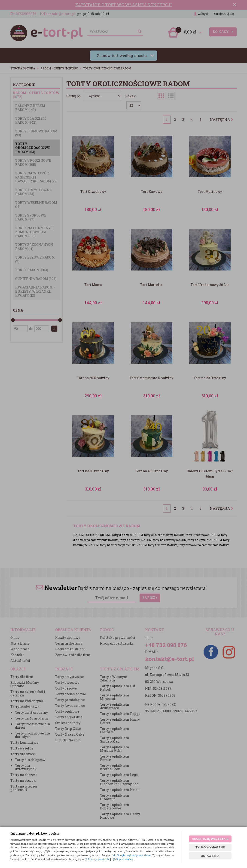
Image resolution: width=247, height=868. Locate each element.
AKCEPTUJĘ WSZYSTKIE (210, 839)
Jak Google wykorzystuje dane (131, 855)
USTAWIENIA (210, 856)
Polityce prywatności (98, 859)
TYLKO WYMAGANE (210, 847)
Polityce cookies (123, 859)
